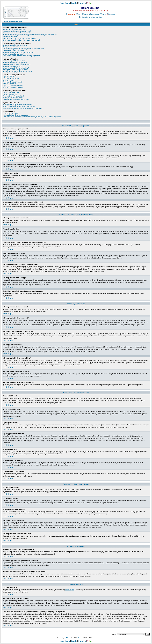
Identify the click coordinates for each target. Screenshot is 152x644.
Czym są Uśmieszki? (10, 80)
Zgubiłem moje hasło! (10, 36)
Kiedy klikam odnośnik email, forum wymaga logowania (21, 56)
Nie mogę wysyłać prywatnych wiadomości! (17, 105)
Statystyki (111, 15)
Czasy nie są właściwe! (10, 47)
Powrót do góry (8, 138)
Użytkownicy (94, 15)
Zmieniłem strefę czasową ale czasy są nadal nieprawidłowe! (23, 49)
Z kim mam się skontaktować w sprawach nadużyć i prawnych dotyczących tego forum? (32, 117)
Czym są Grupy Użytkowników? (13, 96)
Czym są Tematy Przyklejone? (13, 86)
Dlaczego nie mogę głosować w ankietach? (17, 72)
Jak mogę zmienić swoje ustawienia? (15, 45)
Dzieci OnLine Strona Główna (12, 21)
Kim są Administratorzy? (11, 92)
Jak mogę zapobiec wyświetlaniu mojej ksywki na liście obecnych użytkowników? (30, 35)
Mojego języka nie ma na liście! (13, 50)
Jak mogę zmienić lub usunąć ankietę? (16, 68)
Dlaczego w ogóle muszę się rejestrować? (17, 31)
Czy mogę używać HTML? (11, 78)
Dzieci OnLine (65, 3)
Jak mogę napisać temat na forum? (14, 61)
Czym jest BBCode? (9, 77)
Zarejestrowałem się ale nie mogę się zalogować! (19, 38)
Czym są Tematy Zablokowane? (13, 87)
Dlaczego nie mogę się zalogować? (15, 29)
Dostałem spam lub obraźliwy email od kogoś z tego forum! (22, 108)
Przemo (80, 638)
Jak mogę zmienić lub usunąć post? (15, 63)
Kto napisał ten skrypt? (10, 113)
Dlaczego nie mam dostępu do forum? (15, 70)
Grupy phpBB (70, 590)
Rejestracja (83, 17)
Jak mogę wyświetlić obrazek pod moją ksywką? (19, 52)
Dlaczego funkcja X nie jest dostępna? (15, 115)
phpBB (66, 638)
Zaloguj (92, 17)
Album (99, 17)
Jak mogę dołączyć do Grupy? (13, 98)
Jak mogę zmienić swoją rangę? (13, 54)
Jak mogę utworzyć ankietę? (12, 66)
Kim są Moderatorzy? (10, 94)
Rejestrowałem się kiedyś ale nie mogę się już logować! (21, 40)
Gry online (82, 3)
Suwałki (74, 3)
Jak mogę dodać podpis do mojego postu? (17, 64)
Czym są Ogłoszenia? (10, 84)
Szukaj (85, 15)
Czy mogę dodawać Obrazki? (13, 82)
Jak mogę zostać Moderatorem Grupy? (16, 100)
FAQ (79, 15)
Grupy (103, 15)
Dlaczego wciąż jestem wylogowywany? (16, 33)
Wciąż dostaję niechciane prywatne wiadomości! (19, 106)
